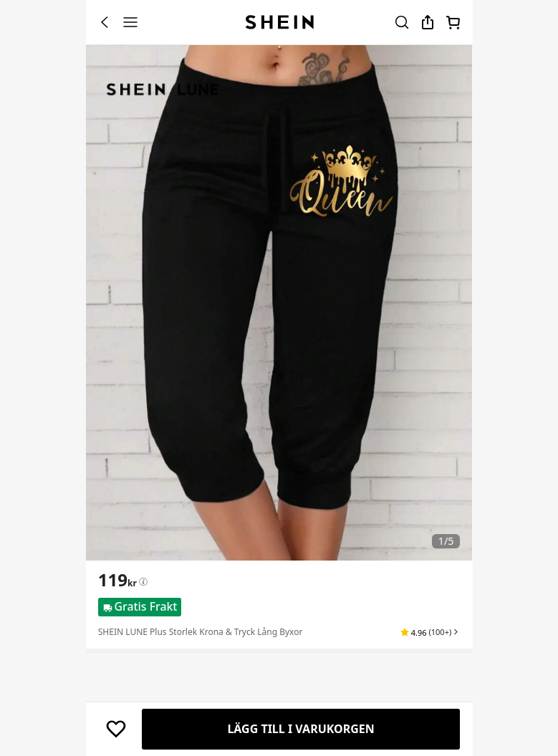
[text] (117, 580)
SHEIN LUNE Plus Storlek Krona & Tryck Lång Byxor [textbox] (201, 632)
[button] (430, 632)
